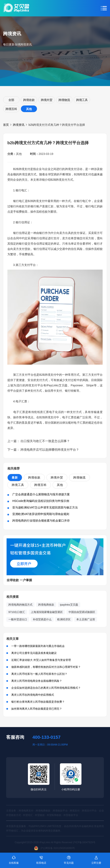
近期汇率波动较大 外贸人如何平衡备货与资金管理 (41, 660)
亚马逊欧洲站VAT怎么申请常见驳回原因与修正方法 (45, 507)
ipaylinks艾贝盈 (69, 605)
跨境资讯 (19, 125)
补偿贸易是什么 (42, 619)
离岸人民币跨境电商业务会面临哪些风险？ (37, 681)
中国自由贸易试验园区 (82, 612)
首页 (6, 125)
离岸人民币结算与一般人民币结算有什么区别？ (39, 674)
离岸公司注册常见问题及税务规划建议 (34, 653)
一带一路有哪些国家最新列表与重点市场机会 (38, 646)
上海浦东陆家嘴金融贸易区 (47, 612)
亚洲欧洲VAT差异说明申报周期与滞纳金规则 (41, 514)
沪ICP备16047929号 (84, 842)
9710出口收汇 (17, 612)
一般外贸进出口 (18, 619)
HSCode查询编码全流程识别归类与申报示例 (41, 501)
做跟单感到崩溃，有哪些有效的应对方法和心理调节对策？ (46, 667)
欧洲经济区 (64, 619)
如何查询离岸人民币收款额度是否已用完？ (37, 709)
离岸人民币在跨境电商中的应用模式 (33, 695)
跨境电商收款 (46, 605)
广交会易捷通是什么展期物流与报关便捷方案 (41, 494)
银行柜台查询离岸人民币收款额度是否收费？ (38, 702)
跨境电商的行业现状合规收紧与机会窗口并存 (41, 521)
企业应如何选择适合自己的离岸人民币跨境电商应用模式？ (46, 688)
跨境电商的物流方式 (20, 605)
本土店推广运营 (86, 619)
